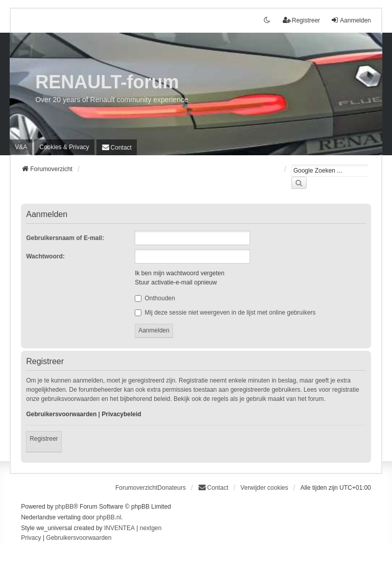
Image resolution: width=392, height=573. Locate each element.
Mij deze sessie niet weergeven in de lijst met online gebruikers (225, 313)
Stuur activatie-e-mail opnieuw (176, 282)
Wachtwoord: (45, 256)
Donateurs (172, 488)
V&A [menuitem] (21, 147)
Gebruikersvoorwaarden (61, 414)
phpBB (64, 507)
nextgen (151, 528)
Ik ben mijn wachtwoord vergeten (179, 273)
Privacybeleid (121, 414)
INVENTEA (119, 528)
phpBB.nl (109, 517)
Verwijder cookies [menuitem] (264, 488)
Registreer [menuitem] (301, 20)
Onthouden (155, 298)
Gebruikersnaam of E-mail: (65, 238)
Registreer (44, 439)
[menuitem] (64, 147)
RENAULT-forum (107, 82)
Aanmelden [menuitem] (351, 20)
